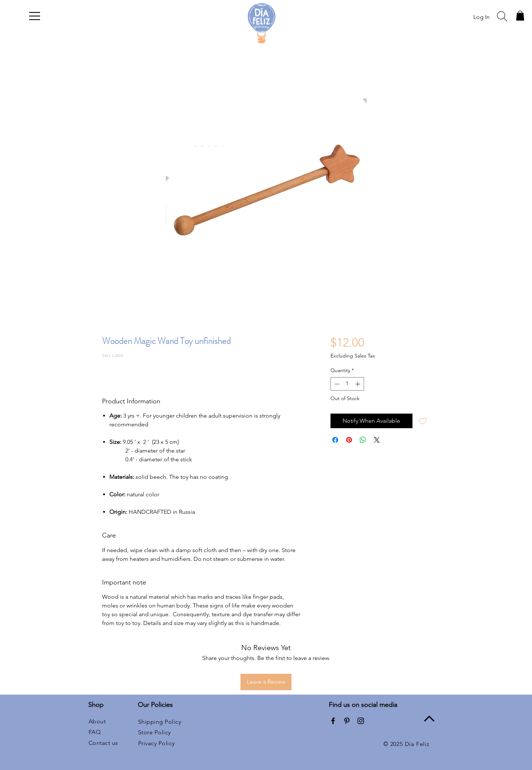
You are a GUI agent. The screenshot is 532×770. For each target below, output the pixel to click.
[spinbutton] (347, 384)
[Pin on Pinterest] (349, 440)
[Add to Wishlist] (423, 421)
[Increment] (358, 384)
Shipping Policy (160, 722)
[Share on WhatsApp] (363, 440)
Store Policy (154, 732)
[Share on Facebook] (335, 440)
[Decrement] (336, 384)
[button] (35, 16)
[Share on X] (377, 440)
